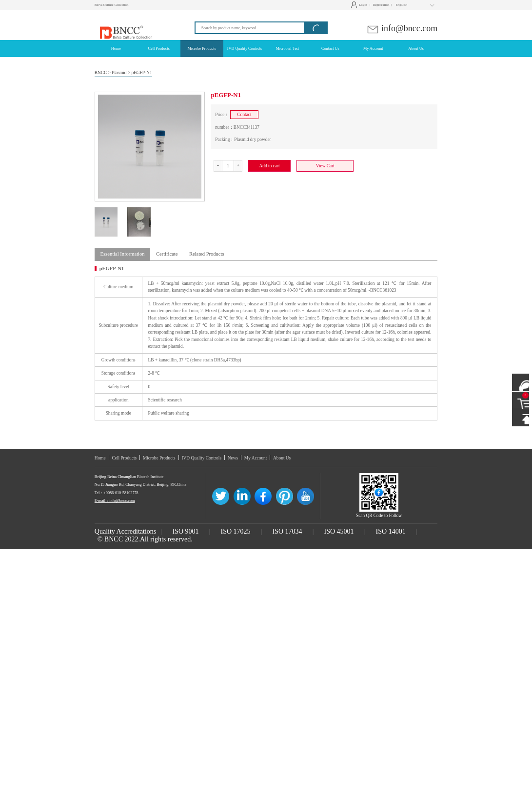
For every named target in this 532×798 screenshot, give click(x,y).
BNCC (101, 73)
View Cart (325, 166)
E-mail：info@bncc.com (115, 501)
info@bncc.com (402, 28)
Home (100, 458)
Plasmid (119, 73)
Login (360, 5)
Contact (244, 115)
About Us (282, 458)
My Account (256, 458)
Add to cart (269, 166)
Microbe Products (159, 458)
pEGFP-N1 (141, 73)
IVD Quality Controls (201, 458)
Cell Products (124, 458)
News (233, 458)
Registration (382, 5)
